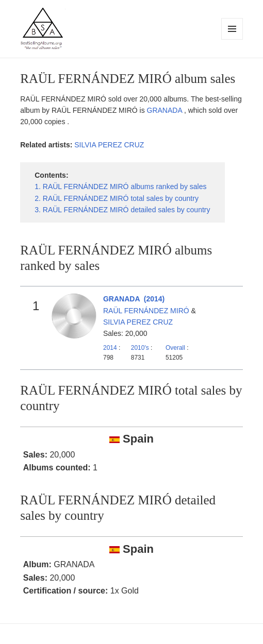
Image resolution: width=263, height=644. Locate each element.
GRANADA (166, 110)
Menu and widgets (232, 39)
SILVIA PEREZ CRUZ (109, 145)
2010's (141, 348)
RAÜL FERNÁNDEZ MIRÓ (146, 311)
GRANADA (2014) (134, 299)
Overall (175, 348)
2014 (110, 348)
